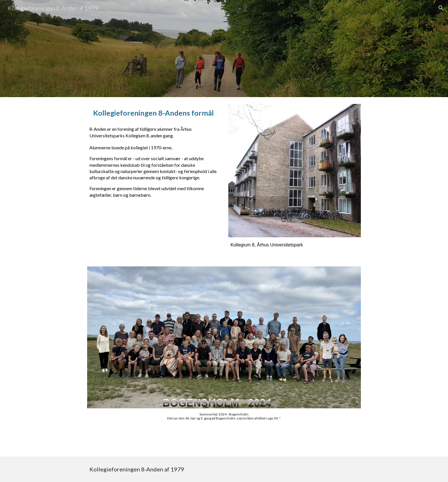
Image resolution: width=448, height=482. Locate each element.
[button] (441, 8)
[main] (153, 113)
